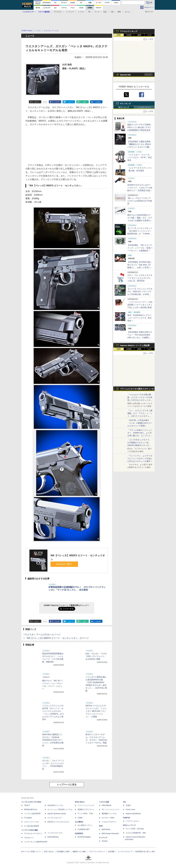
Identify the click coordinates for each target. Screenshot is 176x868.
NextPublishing (53, 837)
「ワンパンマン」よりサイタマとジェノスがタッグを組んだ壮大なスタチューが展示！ (140, 458)
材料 (119, 12)
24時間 (129, 35)
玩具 (105, 12)
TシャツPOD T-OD (85, 814)
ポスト (37, 102)
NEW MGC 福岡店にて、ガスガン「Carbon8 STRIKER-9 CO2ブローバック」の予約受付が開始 (53, 740)
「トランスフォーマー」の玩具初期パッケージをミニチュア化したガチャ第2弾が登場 (140, 305)
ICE (124, 802)
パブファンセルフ (132, 821)
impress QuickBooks (133, 814)
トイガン (81, 12)
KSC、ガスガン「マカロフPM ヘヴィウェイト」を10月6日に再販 (96, 656)
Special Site (125, 75)
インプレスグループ (125, 852)
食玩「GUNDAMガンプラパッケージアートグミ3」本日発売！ (139, 318)
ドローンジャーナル (31, 822)
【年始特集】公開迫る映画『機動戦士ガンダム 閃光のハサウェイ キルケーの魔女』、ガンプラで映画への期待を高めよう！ (140, 147)
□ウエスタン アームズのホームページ (42, 635)
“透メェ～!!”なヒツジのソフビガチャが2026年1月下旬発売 (140, 201)
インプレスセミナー (55, 818)
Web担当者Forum (31, 809)
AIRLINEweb (106, 805)
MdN (101, 826)
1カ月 (150, 35)
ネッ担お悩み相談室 (31, 826)
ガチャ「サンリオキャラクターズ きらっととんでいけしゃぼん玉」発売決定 (140, 278)
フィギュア (70, 12)
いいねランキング (144, 107)
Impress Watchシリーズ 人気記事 (135, 345)
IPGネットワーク (129, 825)
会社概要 (111, 852)
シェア (57, 102)
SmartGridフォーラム (55, 805)
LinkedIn (98, 102)
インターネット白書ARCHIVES (36, 842)
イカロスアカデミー (109, 822)
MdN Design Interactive (110, 834)
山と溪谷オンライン (85, 825)
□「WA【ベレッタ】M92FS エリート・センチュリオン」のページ (56, 638)
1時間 (119, 35)
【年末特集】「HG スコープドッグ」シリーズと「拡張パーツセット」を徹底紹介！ (140, 248)
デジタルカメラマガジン (33, 834)
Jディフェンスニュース (110, 809)
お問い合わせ (49, 852)
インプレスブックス (55, 833)
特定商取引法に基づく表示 (145, 852)
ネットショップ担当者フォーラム (60, 809)
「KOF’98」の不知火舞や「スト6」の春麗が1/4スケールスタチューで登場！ (140, 423)
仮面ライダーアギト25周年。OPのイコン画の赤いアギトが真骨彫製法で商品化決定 (140, 127)
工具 (112, 12)
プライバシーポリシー (97, 852)
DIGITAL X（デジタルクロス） (59, 822)
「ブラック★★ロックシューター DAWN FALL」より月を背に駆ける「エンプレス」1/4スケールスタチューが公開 (140, 436)
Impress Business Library (57, 814)
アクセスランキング (129, 31)
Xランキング (125, 104)
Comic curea (130, 809)
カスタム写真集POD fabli (136, 833)
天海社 (128, 805)
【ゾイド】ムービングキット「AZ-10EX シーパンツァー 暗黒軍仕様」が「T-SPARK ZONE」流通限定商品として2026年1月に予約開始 (140, 234)
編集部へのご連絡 (79, 852)
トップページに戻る (67, 785)
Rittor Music (80, 802)
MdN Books (106, 829)
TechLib (105, 841)
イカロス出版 (104, 802)
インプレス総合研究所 (32, 814)
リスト (45, 102)
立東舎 (80, 818)
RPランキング (124, 107)
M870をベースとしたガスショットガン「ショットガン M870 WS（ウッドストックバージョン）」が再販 (96, 711)
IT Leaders (28, 818)
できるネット (29, 838)
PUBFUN (127, 818)
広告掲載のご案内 (63, 852)
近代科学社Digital (84, 837)
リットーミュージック (86, 805)
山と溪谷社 (79, 822)
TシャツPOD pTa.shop (135, 829)
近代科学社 (79, 834)
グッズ (97, 12)
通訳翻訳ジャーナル (109, 814)
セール (127, 12)
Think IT (27, 805)
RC (89, 12)
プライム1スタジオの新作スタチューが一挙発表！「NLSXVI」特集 (137, 389)
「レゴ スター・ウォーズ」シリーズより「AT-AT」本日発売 (140, 157)
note (84, 102)
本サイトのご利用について (31, 852)
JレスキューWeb (108, 818)
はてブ (71, 102)
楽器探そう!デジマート (86, 809)
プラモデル (58, 12)
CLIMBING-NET (84, 829)
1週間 (139, 35)
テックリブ (103, 838)
